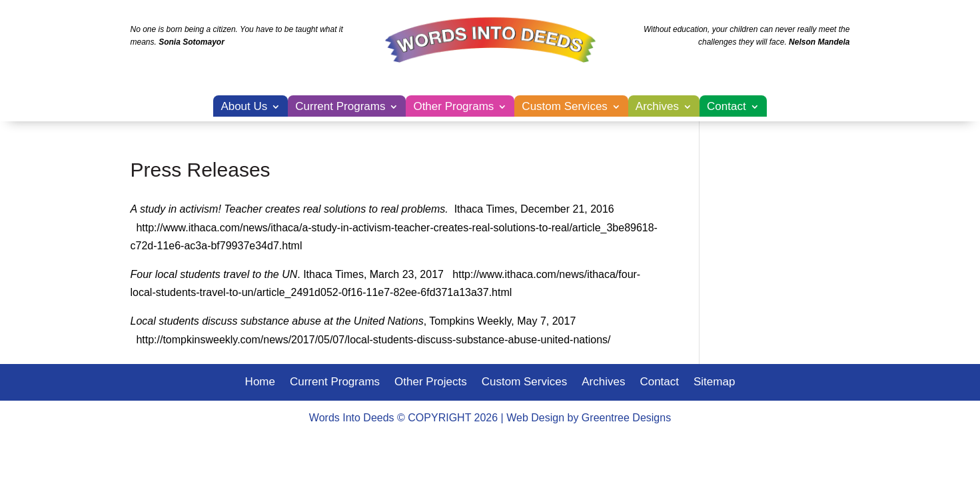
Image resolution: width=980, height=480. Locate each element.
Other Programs (453, 107)
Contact (727, 107)
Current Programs (340, 107)
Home (260, 383)
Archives (657, 107)
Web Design (535, 418)
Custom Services (564, 107)
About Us (244, 107)
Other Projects (431, 383)
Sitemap (714, 383)
